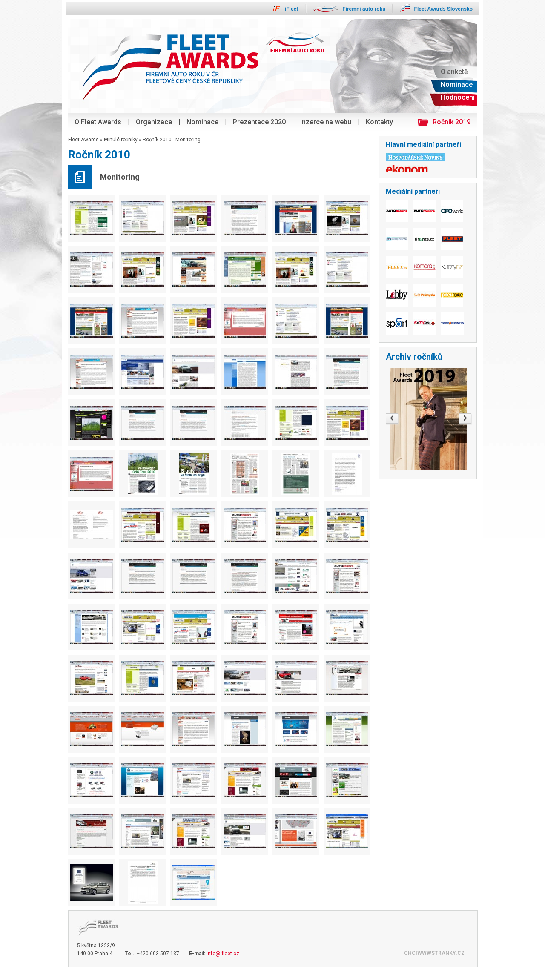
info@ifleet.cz (223, 954)
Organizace (154, 122)
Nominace (202, 122)
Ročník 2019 (452, 122)
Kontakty (379, 122)
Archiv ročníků (414, 357)
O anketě (454, 72)
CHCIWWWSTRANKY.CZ (434, 953)
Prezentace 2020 (259, 122)
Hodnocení (458, 97)
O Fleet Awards (98, 122)
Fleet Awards (83, 140)
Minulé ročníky (121, 140)
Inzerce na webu (326, 122)
